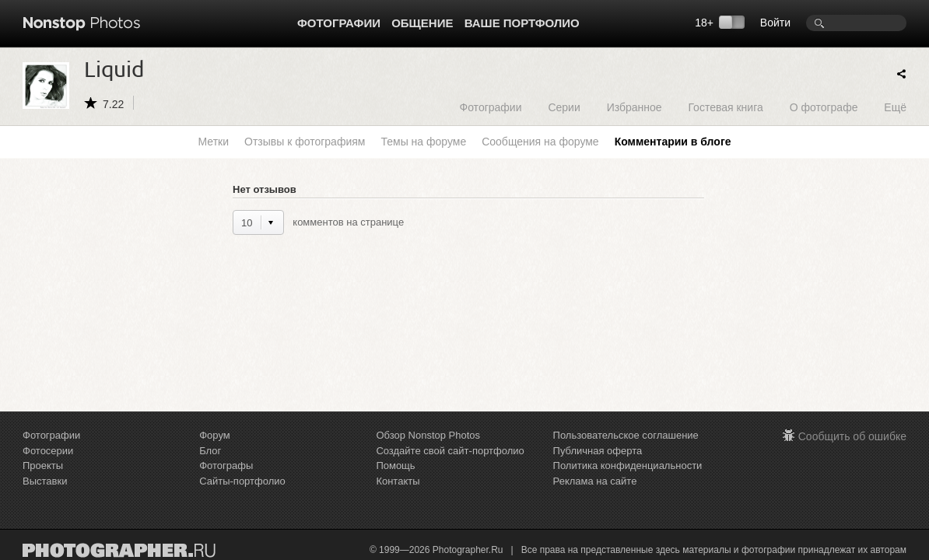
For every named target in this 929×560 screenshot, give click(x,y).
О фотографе (824, 107)
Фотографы (226, 465)
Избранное (635, 107)
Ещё (895, 107)
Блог (210, 451)
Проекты (43, 465)
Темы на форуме (423, 142)
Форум (215, 435)
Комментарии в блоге (673, 142)
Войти (775, 23)
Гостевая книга (725, 107)
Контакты (398, 481)
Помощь (395, 465)
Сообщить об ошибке (852, 436)
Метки (214, 142)
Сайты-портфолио (242, 481)
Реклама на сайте (595, 481)
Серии (564, 107)
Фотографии (339, 23)
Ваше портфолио (522, 23)
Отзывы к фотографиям (305, 142)
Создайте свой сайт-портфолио (450, 451)
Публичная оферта (598, 451)
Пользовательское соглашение (626, 435)
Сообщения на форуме (540, 142)
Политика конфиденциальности (628, 465)
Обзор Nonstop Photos (428, 435)
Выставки (45, 481)
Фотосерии (48, 451)
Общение (422, 23)
